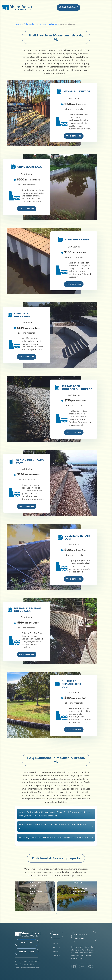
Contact (56, 955)
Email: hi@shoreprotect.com (27, 968)
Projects (57, 947)
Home (18, 24)
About (56, 951)
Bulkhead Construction (35, 24)
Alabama (53, 24)
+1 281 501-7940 (68, 7)
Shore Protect (17, 8)
